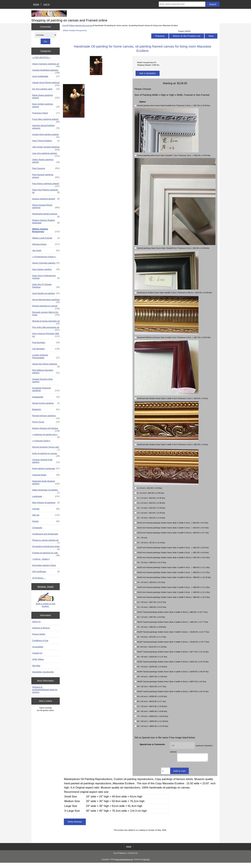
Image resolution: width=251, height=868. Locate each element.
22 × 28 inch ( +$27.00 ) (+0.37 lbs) (152, 602)
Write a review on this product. (45, 600)
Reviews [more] (45, 587)
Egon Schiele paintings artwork (46, 105)
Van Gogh (46, 250)
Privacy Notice (39, 634)
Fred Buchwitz (46, 343)
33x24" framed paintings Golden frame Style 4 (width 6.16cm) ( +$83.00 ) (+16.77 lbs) (172, 612)
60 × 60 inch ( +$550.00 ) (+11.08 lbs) (153, 721)
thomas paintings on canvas (46, 307)
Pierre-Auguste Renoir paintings (46, 206)
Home (36, 4)
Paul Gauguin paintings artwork (46, 176)
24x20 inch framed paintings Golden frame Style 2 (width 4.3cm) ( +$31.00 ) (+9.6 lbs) (173, 547)
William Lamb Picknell (46, 238)
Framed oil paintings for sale (46, 554)
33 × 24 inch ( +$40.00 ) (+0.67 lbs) (152, 607)
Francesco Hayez (46, 113)
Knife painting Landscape (46, 468)
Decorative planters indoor (44, 565)
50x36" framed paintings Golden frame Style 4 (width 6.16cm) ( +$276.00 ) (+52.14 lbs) (173, 691)
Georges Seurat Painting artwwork (46, 127)
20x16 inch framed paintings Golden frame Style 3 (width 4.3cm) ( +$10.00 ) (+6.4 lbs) (173, 528)
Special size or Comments (152, 744)
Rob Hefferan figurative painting (46, 371)
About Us (36, 622)
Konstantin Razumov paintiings (46, 389)
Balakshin (46, 409)
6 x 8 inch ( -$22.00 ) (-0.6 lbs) (149, 488)
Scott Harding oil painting (46, 293)
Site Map (36, 666)
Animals (46, 509)
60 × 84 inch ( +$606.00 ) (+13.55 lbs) (153, 726)
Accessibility (38, 647)
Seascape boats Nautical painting (46, 482)
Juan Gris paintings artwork (46, 154)
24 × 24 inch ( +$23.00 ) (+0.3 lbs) (151, 582)
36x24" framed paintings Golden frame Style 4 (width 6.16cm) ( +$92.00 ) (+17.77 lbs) (173, 622)
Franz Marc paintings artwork (46, 120)
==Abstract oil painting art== (46, 435)
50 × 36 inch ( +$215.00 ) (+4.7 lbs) (152, 686)
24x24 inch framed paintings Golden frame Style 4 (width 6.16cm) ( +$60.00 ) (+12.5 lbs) (173, 597)
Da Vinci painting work (46, 89)
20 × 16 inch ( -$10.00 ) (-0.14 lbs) (151, 518)
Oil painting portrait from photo (46, 547)
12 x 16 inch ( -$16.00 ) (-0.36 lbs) (151, 503)
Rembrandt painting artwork (46, 215)
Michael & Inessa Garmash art (46, 322)
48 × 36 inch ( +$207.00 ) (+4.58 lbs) (152, 676)
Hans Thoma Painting (46, 141)
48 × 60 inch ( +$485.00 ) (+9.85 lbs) (152, 711)
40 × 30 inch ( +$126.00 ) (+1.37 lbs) (152, 657)
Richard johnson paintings (46, 416)
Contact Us (37, 653)
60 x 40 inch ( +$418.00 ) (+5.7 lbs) (151, 701)
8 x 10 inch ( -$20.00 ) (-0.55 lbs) (150, 493)
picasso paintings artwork (46, 199)
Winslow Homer (46, 244)
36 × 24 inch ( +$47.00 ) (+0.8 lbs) (151, 617)
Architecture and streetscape (45, 534)
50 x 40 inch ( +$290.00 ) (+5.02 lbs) (152, 696)
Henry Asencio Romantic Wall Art (46, 335)
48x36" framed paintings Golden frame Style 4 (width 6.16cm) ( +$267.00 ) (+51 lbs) (172, 681)
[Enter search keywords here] (182, 4)
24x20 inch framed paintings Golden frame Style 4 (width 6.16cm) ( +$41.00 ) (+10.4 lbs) (173, 557)
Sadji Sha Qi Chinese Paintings (46, 286)
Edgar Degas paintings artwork (46, 97)
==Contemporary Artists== (44, 257)
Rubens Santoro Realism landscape (46, 222)
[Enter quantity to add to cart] (166, 776)
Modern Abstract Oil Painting (46, 429)
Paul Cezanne (46, 168)
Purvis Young (46, 422)
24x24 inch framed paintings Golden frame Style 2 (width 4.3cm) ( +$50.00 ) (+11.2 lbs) (173, 587)
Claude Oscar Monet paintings (46, 83)
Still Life (46, 515)
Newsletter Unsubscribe (43, 672)
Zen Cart (146, 865)
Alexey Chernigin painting (46, 263)
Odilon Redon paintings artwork (46, 161)
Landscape (46, 496)
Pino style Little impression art (46, 328)
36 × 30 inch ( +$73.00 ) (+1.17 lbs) (152, 637)
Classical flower (46, 475)
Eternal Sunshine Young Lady (46, 448)
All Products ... (39, 578)
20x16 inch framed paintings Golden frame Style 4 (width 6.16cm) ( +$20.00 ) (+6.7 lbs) (173, 533)
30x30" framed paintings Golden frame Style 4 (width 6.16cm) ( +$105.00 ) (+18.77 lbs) (173, 632)
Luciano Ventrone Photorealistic (46, 356)
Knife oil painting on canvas (46, 454)
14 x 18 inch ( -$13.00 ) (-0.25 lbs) (151, 513)
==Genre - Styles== (41, 559)
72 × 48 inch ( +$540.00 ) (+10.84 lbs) (153, 716)
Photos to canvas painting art (46, 541)
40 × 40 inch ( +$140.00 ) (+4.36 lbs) (152, 667)
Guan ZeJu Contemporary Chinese (46, 277)
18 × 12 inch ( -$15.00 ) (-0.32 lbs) (151, 508)
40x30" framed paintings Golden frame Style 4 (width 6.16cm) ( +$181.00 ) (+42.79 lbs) (173, 662)
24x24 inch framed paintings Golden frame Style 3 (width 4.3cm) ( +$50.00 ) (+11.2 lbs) (173, 592)
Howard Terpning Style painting (42, 380)
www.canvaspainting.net (124, 865)
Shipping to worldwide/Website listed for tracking (45, 690)
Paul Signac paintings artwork (46, 184)
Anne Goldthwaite (46, 76)
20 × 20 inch (142, 538)
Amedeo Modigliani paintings (46, 71)
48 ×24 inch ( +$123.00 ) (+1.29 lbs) (152, 647)
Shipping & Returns (41, 628)
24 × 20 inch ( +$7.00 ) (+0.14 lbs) (151, 543)
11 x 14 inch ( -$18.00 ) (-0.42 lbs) (151, 498)
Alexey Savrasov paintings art (46, 65)
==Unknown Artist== (41, 441)
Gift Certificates (46, 572)
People (46, 521)
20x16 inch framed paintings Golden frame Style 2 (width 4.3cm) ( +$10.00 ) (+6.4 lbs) (173, 523)
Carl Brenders (46, 349)
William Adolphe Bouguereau (81, 25)
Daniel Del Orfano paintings (46, 365)
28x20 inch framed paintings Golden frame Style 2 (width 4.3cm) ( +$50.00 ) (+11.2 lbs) (173, 567)
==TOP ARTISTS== (41, 58)
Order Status (38, 659)
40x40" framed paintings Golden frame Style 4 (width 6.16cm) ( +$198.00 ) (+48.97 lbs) (173, 672)
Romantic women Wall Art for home (46, 314)
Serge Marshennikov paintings (46, 300)
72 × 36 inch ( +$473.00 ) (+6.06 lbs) (152, 706)
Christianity (37, 528)
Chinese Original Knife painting (46, 461)
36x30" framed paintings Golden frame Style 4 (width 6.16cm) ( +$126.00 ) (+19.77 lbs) (173, 642)
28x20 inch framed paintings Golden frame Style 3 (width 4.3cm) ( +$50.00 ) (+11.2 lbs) (173, 572)
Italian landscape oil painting (46, 491)
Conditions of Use (40, 640)
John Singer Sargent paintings (46, 148)
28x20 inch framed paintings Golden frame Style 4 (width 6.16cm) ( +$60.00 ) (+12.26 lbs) (174, 577)
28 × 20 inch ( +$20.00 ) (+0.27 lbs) (152, 562)
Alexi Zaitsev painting (46, 269)
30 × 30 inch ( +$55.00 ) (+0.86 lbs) (152, 627)
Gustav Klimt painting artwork (46, 135)
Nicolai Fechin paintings (46, 403)
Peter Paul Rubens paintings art (46, 191)
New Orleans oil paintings (46, 503)
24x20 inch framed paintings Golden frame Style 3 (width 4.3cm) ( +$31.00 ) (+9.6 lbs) (173, 552)
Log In (47, 4)
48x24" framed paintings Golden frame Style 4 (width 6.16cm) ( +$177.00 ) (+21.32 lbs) (173, 652)
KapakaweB (46, 397)
